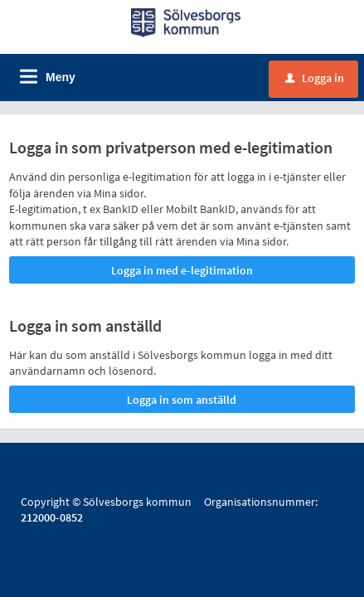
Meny (61, 77)
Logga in (315, 78)
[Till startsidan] (186, 22)
